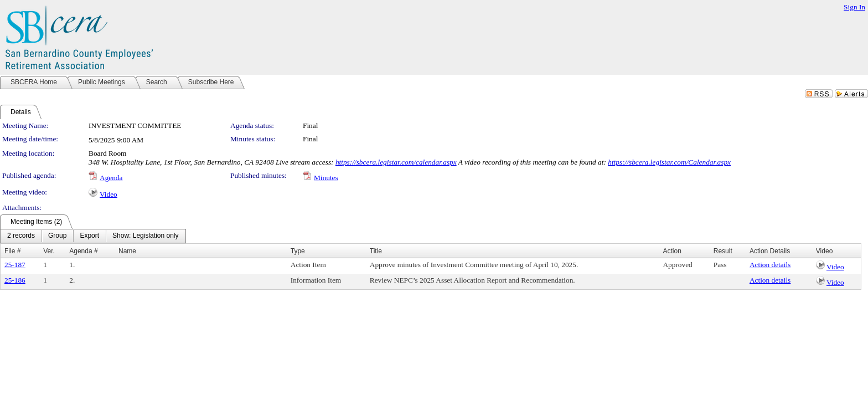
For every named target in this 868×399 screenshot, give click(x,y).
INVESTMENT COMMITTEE (135, 126)
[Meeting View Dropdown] (145, 236)
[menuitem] (21, 236)
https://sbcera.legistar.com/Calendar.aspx (669, 162)
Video (108, 194)
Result (723, 251)
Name (127, 251)
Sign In (854, 7)
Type (298, 251)
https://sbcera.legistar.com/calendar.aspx (396, 162)
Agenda (111, 178)
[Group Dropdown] (57, 236)
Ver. (49, 251)
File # (12, 251)
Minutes (326, 178)
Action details (770, 265)
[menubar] (93, 236)
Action (672, 251)
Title (376, 251)
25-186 (15, 280)
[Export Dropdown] (89, 236)
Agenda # (83, 251)
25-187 (15, 265)
